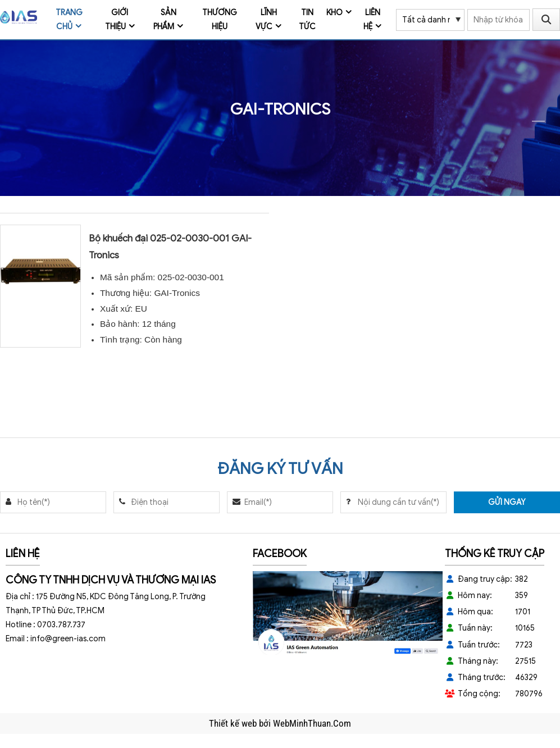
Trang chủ (69, 20)
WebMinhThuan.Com (312, 723)
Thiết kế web (234, 723)
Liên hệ (372, 20)
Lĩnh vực (266, 20)
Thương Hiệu (220, 20)
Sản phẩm (165, 20)
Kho (334, 13)
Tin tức (307, 20)
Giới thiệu (117, 20)
